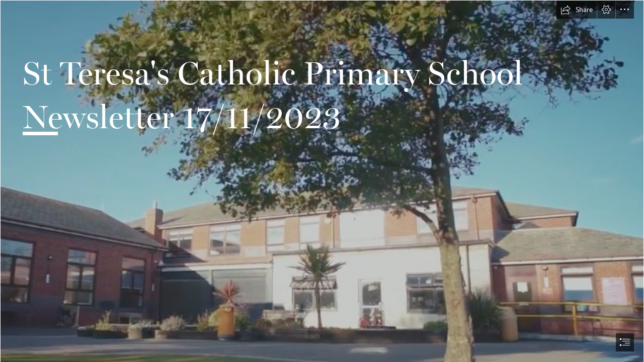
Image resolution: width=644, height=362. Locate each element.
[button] (577, 10)
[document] (322, 181)
